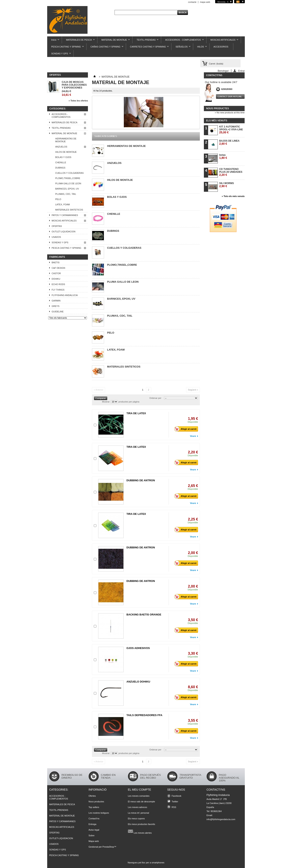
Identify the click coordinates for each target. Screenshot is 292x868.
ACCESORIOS (221, 47)
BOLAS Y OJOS (63, 157)
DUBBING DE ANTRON (141, 480)
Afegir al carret (186, 429)
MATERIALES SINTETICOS (69, 210)
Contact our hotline (230, 96)
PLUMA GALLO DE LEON (68, 183)
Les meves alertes (140, 831)
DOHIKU (56, 279)
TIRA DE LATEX (136, 413)
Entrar (241, 71)
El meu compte (139, 790)
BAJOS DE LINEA (229, 142)
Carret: (216, 64)
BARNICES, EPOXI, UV (67, 189)
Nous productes (217, 108)
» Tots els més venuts (233, 196)
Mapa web (94, 841)
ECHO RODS (58, 284)
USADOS (56, 237)
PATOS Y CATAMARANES (65, 215)
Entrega (92, 824)
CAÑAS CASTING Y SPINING (105, 48)
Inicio (53, 41)
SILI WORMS (227, 185)
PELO (58, 199)
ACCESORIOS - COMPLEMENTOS (182, 41)
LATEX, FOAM (63, 204)
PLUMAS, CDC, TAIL (66, 194)
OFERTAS (57, 226)
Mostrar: (106, 402)
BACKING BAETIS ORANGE (144, 615)
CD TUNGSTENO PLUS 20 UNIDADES (231, 172)
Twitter (175, 802)
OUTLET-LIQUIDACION (64, 232)
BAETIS (56, 262)
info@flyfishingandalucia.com (221, 819)
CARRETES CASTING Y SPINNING (148, 48)
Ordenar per (155, 398)
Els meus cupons (136, 818)
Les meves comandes (139, 796)
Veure (193, 436)
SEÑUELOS (181, 48)
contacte (192, 2)
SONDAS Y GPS (59, 55)
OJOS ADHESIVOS (138, 648)
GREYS (56, 306)
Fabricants (57, 257)
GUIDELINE (58, 312)
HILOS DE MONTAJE (66, 152)
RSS (174, 807)
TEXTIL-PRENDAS (145, 41)
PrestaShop (108, 847)
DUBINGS (60, 168)
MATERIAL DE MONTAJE (114, 41)
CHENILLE (61, 162)
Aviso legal (94, 830)
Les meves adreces (137, 807)
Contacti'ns (94, 818)
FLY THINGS (58, 290)
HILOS (200, 48)
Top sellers (94, 807)
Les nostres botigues (99, 813)
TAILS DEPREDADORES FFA (144, 715)
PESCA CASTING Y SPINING (66, 48)
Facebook (176, 796)
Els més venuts (217, 121)
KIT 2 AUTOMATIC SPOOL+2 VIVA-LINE (231, 130)
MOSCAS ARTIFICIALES (223, 41)
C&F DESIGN (58, 268)
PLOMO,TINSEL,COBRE (68, 178)
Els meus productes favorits (141, 824)
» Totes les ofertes (78, 101)
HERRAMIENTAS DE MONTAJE (66, 140)
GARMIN (56, 301)
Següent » (193, 390)
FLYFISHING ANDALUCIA (65, 295)
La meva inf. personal (138, 813)
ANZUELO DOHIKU (138, 682)
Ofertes (55, 75)
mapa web (205, 2)
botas (223, 156)
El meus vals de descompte (141, 802)
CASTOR (56, 273)
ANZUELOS (61, 147)
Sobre (91, 835)
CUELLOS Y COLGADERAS (69, 173)
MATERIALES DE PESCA (78, 41)
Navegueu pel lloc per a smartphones (146, 863)
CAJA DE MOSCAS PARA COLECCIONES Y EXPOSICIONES (74, 85)
